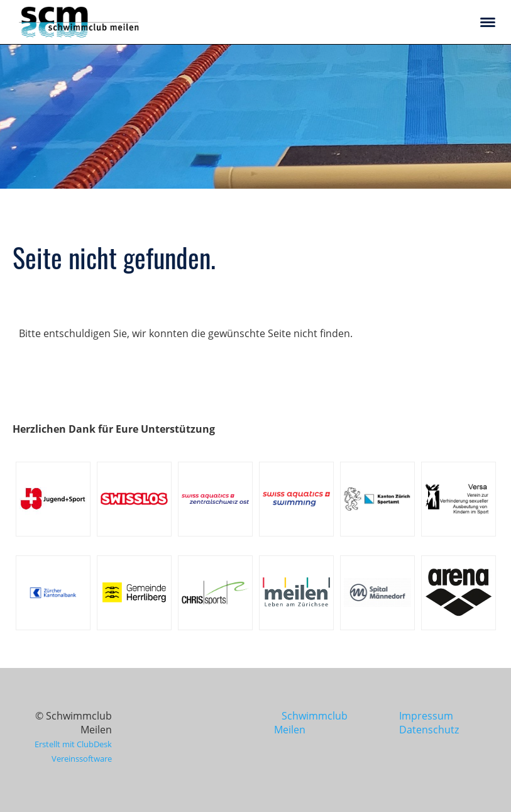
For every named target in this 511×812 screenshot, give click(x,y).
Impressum (426, 716)
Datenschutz (429, 730)
